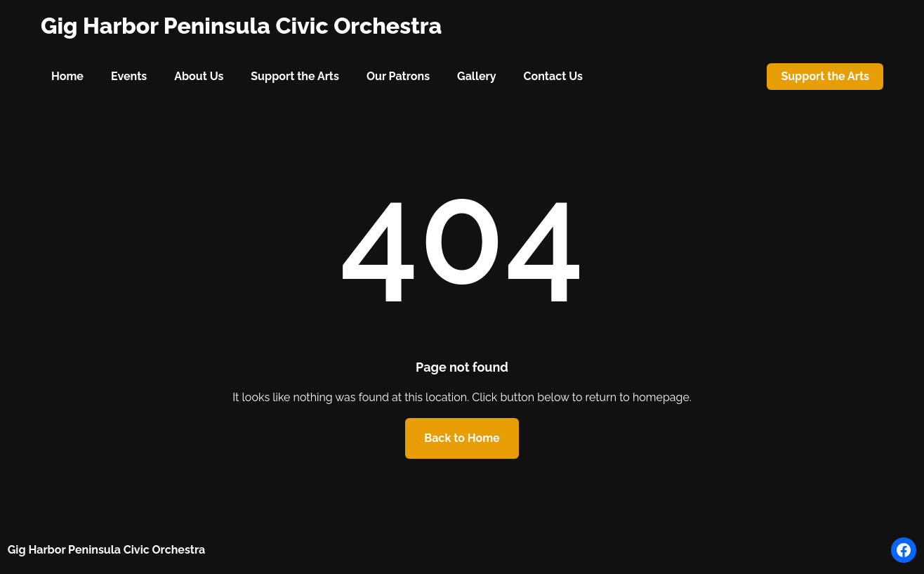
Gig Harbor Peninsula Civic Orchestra (241, 26)
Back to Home (462, 438)
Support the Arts (825, 76)
